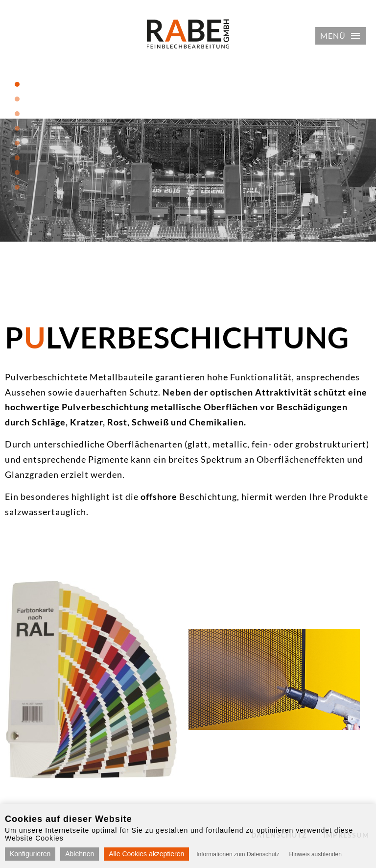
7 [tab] (17, 173)
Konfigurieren (30, 854)
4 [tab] (17, 128)
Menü (333, 36)
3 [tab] (17, 114)
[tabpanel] (188, 180)
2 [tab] (17, 99)
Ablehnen (80, 854)
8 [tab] (17, 187)
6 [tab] (17, 158)
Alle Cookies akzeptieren (146, 854)
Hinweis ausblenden (316, 854)
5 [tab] (17, 143)
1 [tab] (17, 84)
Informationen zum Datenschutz (238, 854)
